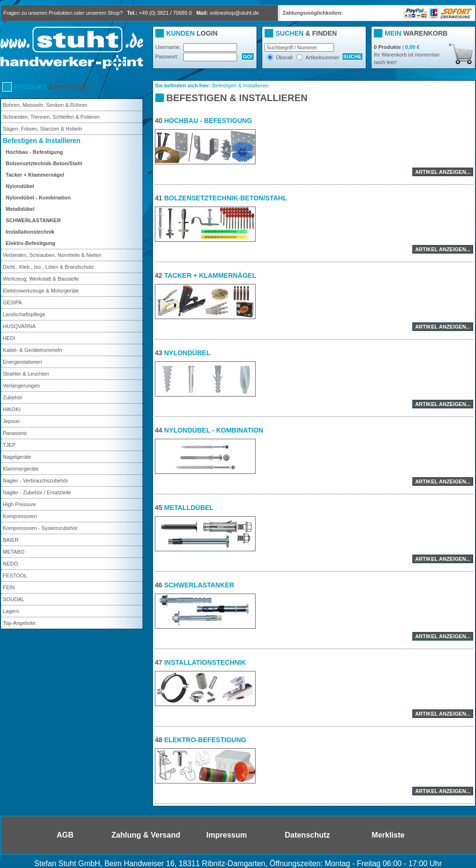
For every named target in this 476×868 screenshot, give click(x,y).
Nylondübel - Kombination (38, 198)
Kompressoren (20, 516)
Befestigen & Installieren (42, 141)
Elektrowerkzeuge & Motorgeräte (41, 291)
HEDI (9, 338)
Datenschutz (307, 835)
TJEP (9, 445)
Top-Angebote (19, 623)
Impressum (226, 835)
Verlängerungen (21, 386)
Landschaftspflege (24, 314)
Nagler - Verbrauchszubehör (36, 481)
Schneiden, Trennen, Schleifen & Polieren (51, 117)
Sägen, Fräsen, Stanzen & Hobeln (43, 129)
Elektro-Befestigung (31, 243)
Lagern (11, 611)
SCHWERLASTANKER (33, 220)
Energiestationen (23, 362)
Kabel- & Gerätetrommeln (33, 350)
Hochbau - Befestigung (34, 152)
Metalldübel (20, 209)
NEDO (10, 564)
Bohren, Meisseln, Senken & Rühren (45, 105)
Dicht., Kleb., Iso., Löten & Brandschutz (48, 267)
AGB (65, 835)
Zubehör (13, 397)
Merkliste (388, 835)
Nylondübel (20, 186)
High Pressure (19, 504)
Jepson (11, 421)
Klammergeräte (21, 469)
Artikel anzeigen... (443, 172)
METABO (14, 552)
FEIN (9, 587)
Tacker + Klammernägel (35, 175)
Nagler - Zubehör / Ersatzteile (37, 492)
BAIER (11, 540)
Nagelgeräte (17, 457)
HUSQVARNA (19, 326)
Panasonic (15, 433)
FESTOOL (15, 576)
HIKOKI (12, 409)
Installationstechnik (30, 232)
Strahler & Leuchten (26, 374)
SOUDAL (14, 599)
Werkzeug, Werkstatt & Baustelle (41, 279)
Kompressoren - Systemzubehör (40, 528)
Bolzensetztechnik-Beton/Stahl (44, 163)
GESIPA (12, 302)
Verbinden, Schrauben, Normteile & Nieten (52, 255)
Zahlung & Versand (146, 835)
